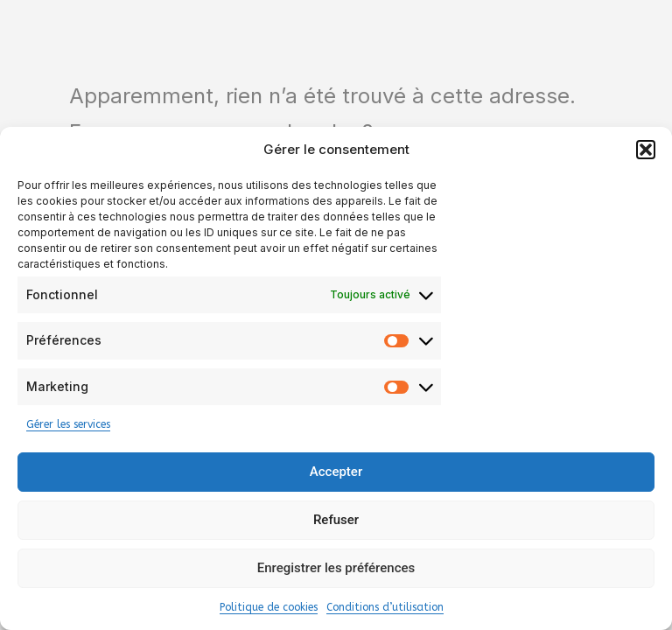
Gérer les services (68, 424)
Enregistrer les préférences (336, 568)
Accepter (336, 472)
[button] (646, 150)
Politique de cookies (269, 607)
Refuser (336, 520)
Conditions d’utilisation (385, 607)
